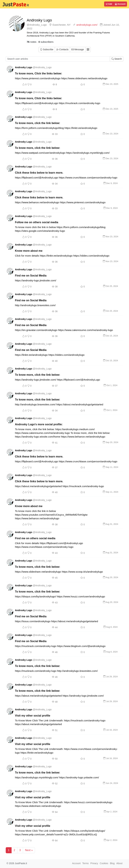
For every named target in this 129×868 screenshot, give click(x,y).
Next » (29, 850)
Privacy (94, 863)
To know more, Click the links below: (39, 73)
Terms (85, 863)
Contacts (62, 49)
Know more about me (29, 251)
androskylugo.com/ (87, 25)
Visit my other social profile (33, 716)
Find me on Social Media (31, 275)
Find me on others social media (35, 538)
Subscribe (47, 49)
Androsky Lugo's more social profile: (39, 424)
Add (109, 4)
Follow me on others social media (37, 222)
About (119, 863)
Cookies (104, 863)
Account (120, 4)
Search (117, 59)
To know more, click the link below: (38, 123)
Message (78, 49)
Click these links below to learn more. (39, 173)
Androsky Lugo (39, 20)
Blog (112, 863)
